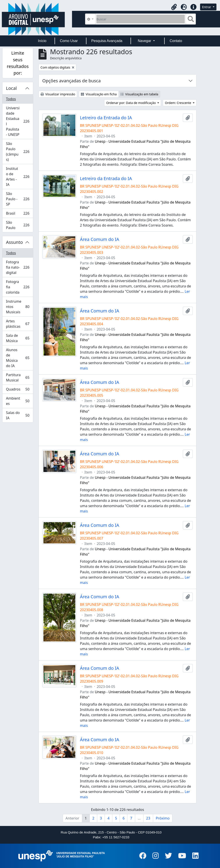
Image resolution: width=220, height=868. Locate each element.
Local (11, 88)
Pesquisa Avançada (107, 41)
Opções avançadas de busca (72, 81)
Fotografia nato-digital (19, 267)
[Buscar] (141, 19)
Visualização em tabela (139, 94)
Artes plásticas (18, 324)
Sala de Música (18, 338)
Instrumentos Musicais (18, 307)
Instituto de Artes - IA (19, 177)
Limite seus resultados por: (18, 63)
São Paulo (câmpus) (19, 152)
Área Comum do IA (100, 239)
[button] (174, 7)
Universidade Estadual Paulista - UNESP (19, 121)
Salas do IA (18, 415)
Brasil (19, 214)
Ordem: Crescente (178, 103)
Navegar (145, 41)
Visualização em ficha (99, 94)
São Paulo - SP (19, 199)
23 (148, 818)
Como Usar (69, 41)
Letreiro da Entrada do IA (106, 118)
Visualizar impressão (58, 94)
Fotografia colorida (19, 287)
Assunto (14, 242)
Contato (176, 41)
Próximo (163, 818)
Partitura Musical (18, 377)
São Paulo (19, 225)
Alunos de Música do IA (18, 358)
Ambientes (18, 401)
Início (42, 41)
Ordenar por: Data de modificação (131, 103)
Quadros (18, 390)
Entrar (207, 7)
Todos (11, 99)
